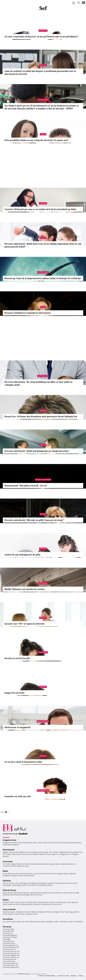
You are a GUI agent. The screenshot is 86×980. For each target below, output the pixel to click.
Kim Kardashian (32, 852)
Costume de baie (39, 874)
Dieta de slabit (74, 893)
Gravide (17, 914)
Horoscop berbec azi (10, 965)
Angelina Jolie (64, 852)
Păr (4, 864)
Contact (81, 976)
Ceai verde (30, 885)
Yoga (31, 893)
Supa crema (66, 902)
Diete (5, 893)
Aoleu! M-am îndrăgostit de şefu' (23, 555)
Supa (39, 902)
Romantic (14, 843)
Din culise (6, 922)
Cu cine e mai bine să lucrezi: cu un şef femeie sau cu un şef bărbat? (41, 36)
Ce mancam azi (56, 904)
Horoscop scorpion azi (11, 953)
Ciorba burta (45, 904)
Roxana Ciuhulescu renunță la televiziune (28, 313)
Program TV (55, 854)
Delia (18, 854)
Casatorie (46, 843)
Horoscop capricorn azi (11, 951)
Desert (5, 904)
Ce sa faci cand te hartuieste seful (23, 762)
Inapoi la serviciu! (14, 693)
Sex (52, 843)
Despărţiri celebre (53, 922)
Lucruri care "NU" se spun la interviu (24, 624)
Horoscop (7, 927)
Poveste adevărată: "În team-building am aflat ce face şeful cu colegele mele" (38, 383)
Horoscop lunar (8, 941)
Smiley (8, 854)
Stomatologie (41, 883)
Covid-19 (72, 922)
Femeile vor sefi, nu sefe (18, 796)
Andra (14, 854)
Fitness (10, 893)
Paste (12, 902)
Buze (58, 864)
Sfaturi (43, 65)
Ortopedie (42, 885)
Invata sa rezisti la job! (17, 658)
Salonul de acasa (23, 866)
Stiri (43, 307)
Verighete (6, 876)
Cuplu (43, 134)
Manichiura (44, 864)
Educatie (43, 31)
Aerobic (45, 893)
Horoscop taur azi (9, 949)
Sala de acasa (37, 895)
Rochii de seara (13, 874)
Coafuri (27, 864)
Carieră (43, 203)
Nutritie (65, 893)
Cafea (35, 902)
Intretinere (38, 893)
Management (43, 721)
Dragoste (6, 843)
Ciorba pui (36, 904)
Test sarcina (73, 883)
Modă (5, 871)
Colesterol (51, 883)
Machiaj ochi (71, 864)
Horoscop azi (8, 933)
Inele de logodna (70, 874)
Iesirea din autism (39, 922)
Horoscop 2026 (8, 929)
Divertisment (9, 850)
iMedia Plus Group (24, 974)
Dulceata (45, 902)
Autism (35, 914)
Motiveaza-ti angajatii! (17, 727)
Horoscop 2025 (8, 931)
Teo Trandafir (54, 852)
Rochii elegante (58, 874)
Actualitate (43, 100)
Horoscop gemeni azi (10, 945)
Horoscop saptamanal (11, 967)
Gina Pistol (25, 854)
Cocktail (59, 902)
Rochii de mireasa (26, 874)
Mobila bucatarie (9, 912)
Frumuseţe (8, 861)
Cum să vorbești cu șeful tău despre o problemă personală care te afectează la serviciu (40, 72)
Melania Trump (45, 854)
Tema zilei (28, 922)
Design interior (59, 912)
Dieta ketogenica (26, 895)
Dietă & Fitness (10, 890)
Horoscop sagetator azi (11, 955)
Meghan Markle (9, 852)
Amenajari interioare (23, 912)
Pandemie (79, 922)
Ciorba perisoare (26, 904)
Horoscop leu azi (9, 961)
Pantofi (49, 874)
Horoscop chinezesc (10, 937)
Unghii (13, 864)
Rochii (8, 864)
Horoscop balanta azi (10, 963)
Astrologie (43, 272)
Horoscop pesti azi (10, 959)
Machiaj (33, 864)
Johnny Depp (43, 852)
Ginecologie (32, 883)
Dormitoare (49, 912)
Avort (24, 885)
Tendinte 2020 (29, 876)
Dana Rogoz (74, 852)
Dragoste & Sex (10, 840)
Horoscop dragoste (10, 935)
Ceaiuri (11, 883)
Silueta (17, 895)
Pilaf (18, 904)
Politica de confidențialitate (47, 976)
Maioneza (12, 904)
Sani (38, 864)
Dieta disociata (8, 895)
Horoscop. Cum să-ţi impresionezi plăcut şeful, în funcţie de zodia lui (43, 278)
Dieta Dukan (17, 893)
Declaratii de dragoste (11, 845)
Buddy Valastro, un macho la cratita (25, 589)
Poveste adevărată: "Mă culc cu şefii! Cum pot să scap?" (34, 520)
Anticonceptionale (61, 883)
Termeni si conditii (63, 976)
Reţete (6, 900)
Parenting (68, 912)
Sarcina (5, 883)
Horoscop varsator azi (11, 957)
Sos (26, 902)
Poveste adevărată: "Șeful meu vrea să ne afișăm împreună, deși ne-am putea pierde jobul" (43, 245)
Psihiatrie (49, 885)
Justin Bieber (34, 854)
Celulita (63, 864)
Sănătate (7, 881)
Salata (30, 902)
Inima (17, 883)
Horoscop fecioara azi (11, 947)
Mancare (6, 902)
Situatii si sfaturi (43, 480)
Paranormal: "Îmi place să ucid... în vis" (26, 485)
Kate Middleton (20, 852)
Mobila (34, 912)
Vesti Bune (64, 922)
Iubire (40, 843)
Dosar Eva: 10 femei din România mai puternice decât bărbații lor (41, 416)
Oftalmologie (16, 885)
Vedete (43, 411)
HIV (36, 885)
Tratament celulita (9, 866)
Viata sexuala (22, 843)
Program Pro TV (66, 854)
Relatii (43, 238)
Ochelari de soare (17, 876)
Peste (22, 902)
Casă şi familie (9, 909)
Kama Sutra (58, 843)
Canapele (40, 912)
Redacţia (74, 976)
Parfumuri (20, 864)
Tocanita (52, 902)
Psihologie (23, 883)
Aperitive (75, 902)
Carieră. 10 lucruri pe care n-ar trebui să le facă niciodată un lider (40, 209)
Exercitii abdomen (55, 893)
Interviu (13, 922)
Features (43, 583)
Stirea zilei (20, 922)
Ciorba (17, 902)
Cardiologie (7, 885)
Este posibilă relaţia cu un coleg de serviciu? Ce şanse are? (37, 140)
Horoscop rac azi (9, 943)
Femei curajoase (26, 914)
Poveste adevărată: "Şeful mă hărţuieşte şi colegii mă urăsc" (37, 451)
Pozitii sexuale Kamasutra (72, 843)
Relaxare (26, 893)
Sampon (52, 864)
